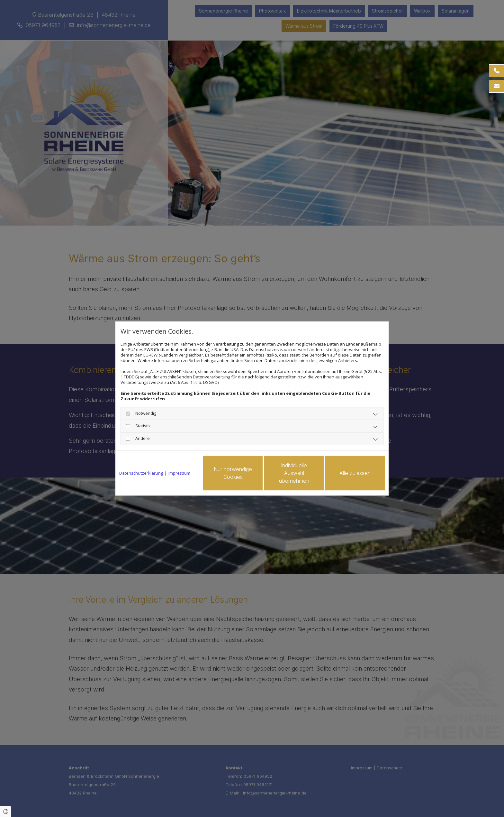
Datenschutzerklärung (141, 473)
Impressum (179, 473)
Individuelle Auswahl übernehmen (294, 473)
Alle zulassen (355, 473)
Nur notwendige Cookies (233, 473)
